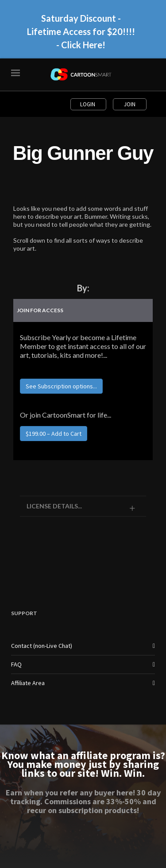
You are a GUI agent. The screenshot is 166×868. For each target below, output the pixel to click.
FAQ (16, 664)
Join (130, 104)
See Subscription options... (61, 386)
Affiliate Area (28, 683)
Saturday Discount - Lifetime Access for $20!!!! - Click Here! (81, 31)
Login (88, 104)
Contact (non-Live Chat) (42, 646)
